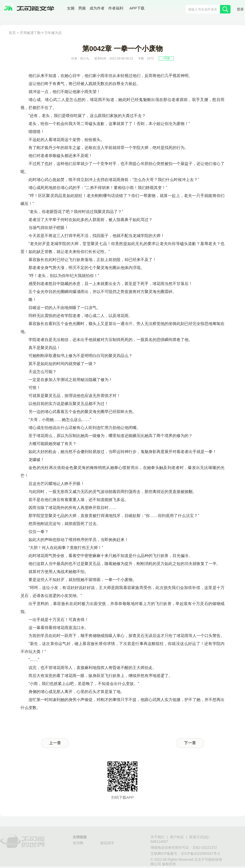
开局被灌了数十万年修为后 (41, 33)
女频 (71, 9)
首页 (12, 33)
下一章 (190, 743)
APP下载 (137, 8)
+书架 (166, 58)
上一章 (55, 743)
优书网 (78, 843)
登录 (240, 10)
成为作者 (97, 9)
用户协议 (177, 837)
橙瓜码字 (107, 843)
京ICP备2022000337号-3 (200, 854)
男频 (82, 9)
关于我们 (157, 837)
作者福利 (116, 9)
